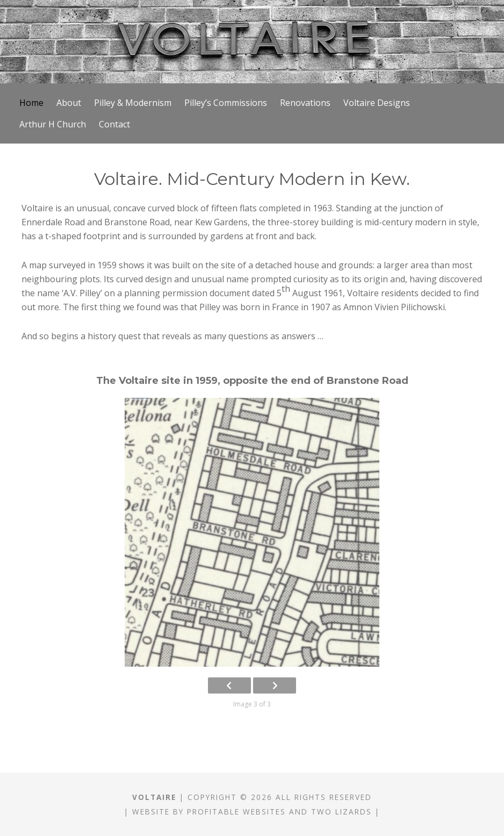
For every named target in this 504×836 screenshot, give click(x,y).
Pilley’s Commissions (226, 103)
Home (31, 103)
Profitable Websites (236, 812)
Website (151, 812)
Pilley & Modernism (133, 103)
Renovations (305, 103)
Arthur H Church (53, 124)
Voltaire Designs (377, 103)
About (69, 103)
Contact (114, 124)
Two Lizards (341, 812)
